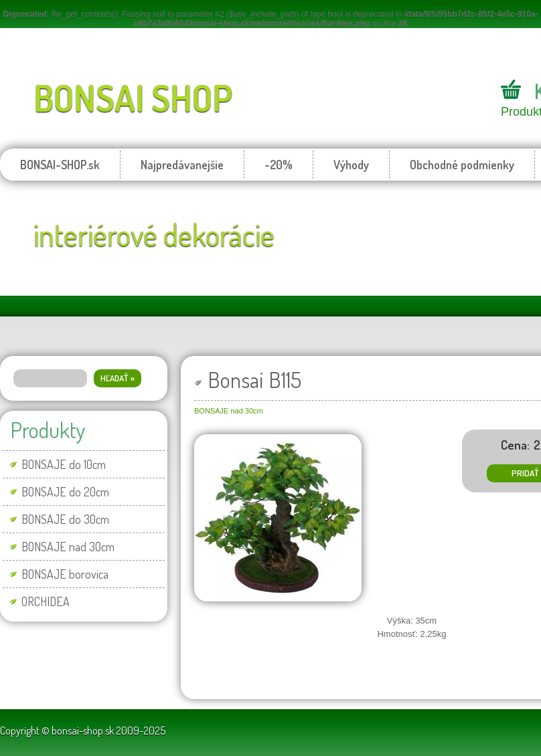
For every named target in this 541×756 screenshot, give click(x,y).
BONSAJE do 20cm (65, 492)
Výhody (351, 165)
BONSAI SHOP (133, 98)
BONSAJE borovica (65, 574)
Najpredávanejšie (182, 165)
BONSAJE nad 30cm (68, 547)
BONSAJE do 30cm (65, 519)
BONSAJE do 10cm (64, 464)
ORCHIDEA (46, 601)
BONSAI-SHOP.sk (60, 165)
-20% (279, 165)
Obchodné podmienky (462, 165)
